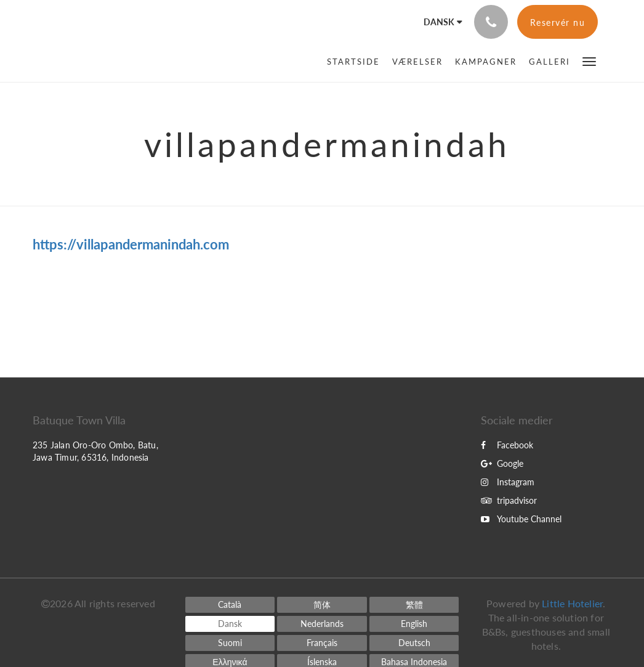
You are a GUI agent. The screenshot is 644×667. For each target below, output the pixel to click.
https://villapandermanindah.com (131, 244)
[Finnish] (230, 643)
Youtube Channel (521, 519)
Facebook (507, 445)
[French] (322, 643)
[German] (414, 643)
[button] (589, 61)
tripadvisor (509, 500)
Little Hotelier (572, 603)
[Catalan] (230, 605)
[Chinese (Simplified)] (322, 605)
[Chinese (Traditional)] (414, 605)
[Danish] (230, 624)
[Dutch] (322, 624)
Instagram (508, 482)
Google (502, 463)
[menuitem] (356, 62)
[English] (414, 624)
